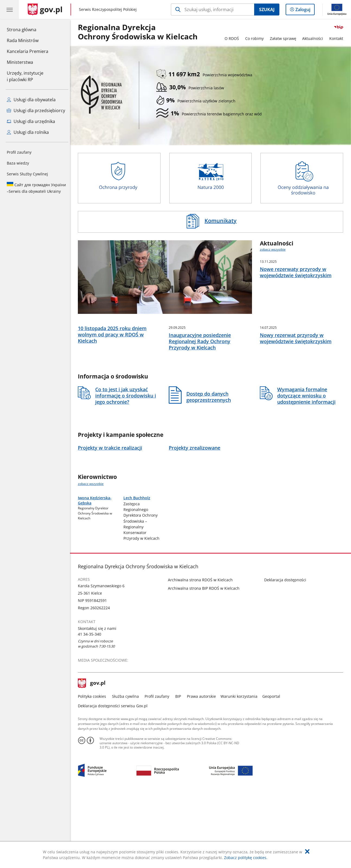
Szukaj (267, 10)
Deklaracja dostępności (287, 653)
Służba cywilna (127, 769)
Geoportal (273, 769)
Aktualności (314, 38)
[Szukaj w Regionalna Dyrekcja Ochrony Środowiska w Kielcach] (213, 10)
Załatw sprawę (284, 38)
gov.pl (93, 756)
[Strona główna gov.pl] (45, 10)
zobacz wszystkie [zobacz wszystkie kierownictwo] (92, 519)
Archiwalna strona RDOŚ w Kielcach (202, 653)
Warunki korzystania (240, 769)
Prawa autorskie (203, 769)
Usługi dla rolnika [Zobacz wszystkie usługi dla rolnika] (28, 132)
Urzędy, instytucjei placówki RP (25, 76)
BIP (179, 769)
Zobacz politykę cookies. (246, 858)
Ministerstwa (20, 62)
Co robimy (256, 38)
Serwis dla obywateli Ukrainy (36, 188)
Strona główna (28, 29)
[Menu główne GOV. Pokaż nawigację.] (9, 10)
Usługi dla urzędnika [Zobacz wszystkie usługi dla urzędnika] (31, 121)
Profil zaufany (19, 152)
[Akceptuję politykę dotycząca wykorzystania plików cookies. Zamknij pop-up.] (307, 851)
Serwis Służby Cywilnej (27, 174)
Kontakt (338, 38)
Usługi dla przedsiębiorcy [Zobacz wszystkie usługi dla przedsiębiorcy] (36, 111)
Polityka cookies (93, 769)
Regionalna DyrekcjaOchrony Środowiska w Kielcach (139, 32)
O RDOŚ (233, 38)
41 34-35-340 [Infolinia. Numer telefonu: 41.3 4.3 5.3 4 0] (91, 707)
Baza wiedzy (18, 163)
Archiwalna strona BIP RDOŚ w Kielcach (205, 661)
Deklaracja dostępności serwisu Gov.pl (114, 779)
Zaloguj (304, 11)
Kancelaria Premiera (28, 51)
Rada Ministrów (23, 40)
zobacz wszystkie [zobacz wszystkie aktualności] (274, 249)
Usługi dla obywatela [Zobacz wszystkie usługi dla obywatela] (31, 100)
